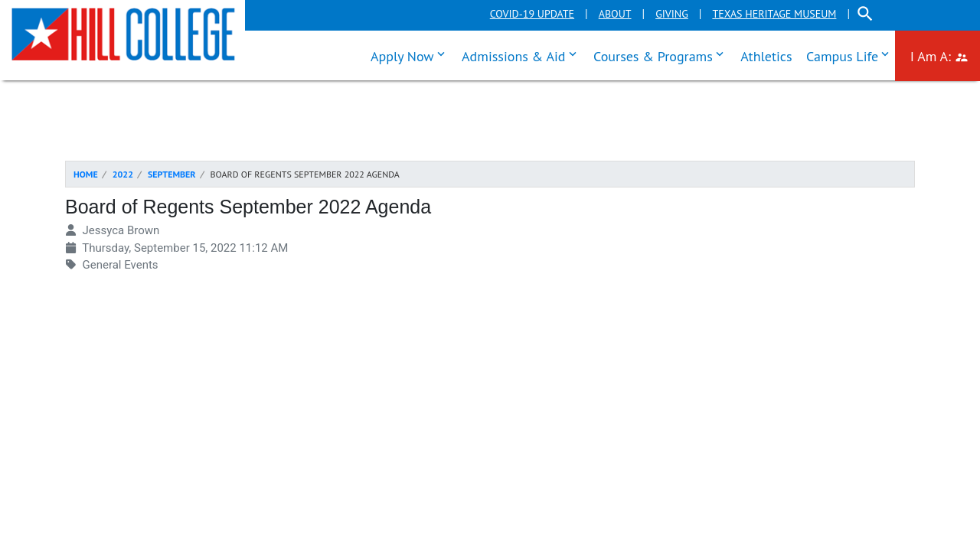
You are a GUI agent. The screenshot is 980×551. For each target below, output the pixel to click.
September (172, 174)
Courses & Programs (662, 54)
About (615, 14)
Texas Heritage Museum (774, 14)
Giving (672, 14)
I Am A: (945, 54)
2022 (123, 174)
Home (86, 174)
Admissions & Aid (522, 54)
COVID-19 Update (532, 14)
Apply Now (411, 54)
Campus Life (851, 54)
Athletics (766, 56)
